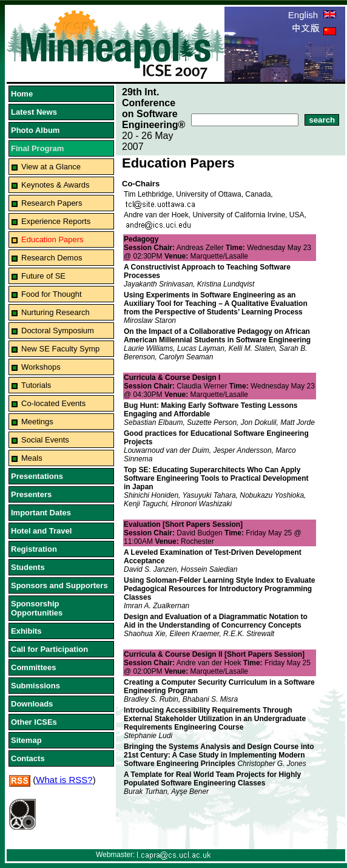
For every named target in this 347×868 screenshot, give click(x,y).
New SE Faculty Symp (60, 349)
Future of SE (43, 276)
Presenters (31, 494)
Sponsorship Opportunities (37, 608)
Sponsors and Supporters (59, 585)
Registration (34, 549)
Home (22, 94)
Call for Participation (49, 649)
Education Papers (52, 239)
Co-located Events (53, 403)
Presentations (37, 476)
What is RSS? (64, 780)
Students (28, 567)
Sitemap (26, 740)
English (312, 15)
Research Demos (52, 258)
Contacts (28, 758)
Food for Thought (52, 294)
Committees (33, 667)
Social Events (45, 440)
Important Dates (41, 513)
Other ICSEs (34, 722)
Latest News (34, 112)
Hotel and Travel (41, 531)
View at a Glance (51, 167)
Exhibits (26, 631)
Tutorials (36, 385)
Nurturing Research (56, 312)
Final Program (37, 148)
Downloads (32, 704)
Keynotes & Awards (56, 185)
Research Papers (52, 203)
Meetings (37, 422)
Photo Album (35, 130)
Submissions (35, 686)
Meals (32, 458)
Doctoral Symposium (58, 331)
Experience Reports (56, 221)
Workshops (41, 367)
